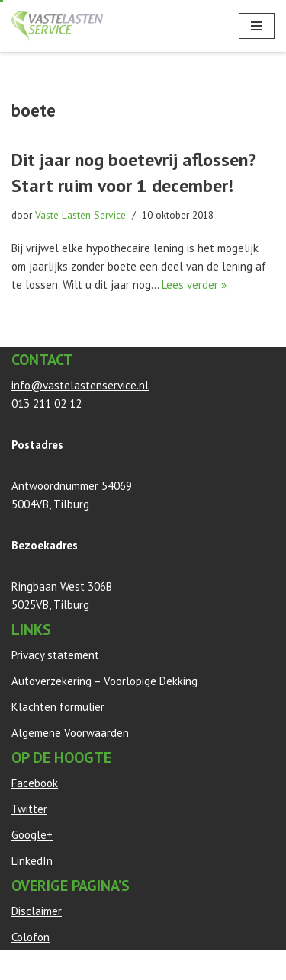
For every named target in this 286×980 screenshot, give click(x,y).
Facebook (35, 783)
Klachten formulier (58, 707)
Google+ (32, 835)
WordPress (185, 964)
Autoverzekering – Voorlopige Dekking (104, 681)
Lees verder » (194, 285)
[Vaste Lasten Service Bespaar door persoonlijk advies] (57, 26)
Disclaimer (37, 911)
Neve (24, 964)
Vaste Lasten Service (80, 215)
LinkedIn (32, 861)
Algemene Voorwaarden (70, 733)
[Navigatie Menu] (257, 26)
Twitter (29, 809)
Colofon (31, 937)
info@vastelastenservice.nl (80, 385)
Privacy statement (55, 655)
